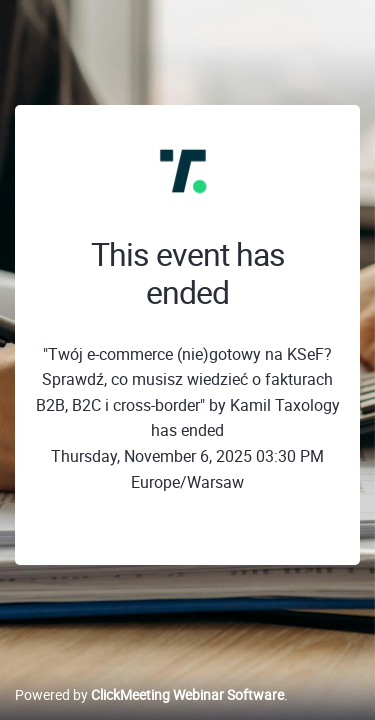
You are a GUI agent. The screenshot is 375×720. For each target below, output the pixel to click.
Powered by (149, 694)
